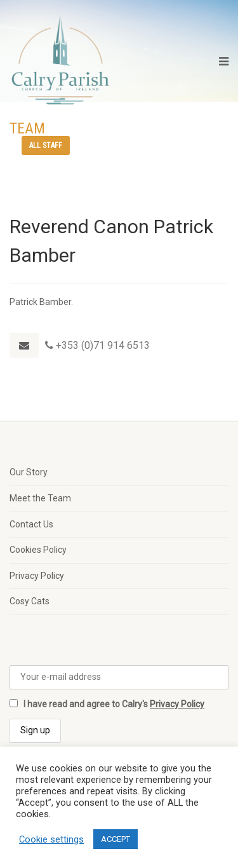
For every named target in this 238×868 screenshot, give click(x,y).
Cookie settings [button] (51, 839)
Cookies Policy (38, 550)
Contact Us (31, 524)
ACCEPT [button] (116, 839)
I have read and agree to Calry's (107, 704)
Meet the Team (40, 498)
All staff (46, 146)
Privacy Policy (37, 576)
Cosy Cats (30, 601)
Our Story (29, 472)
